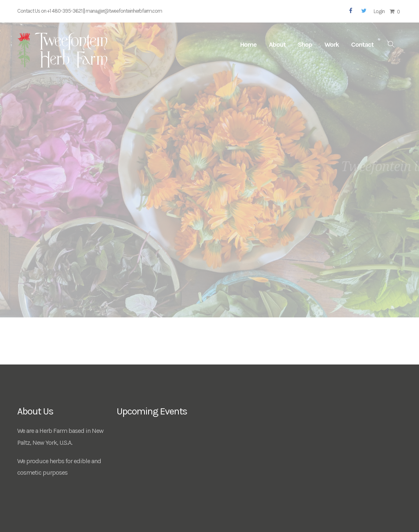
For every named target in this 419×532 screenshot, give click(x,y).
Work (332, 44)
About (277, 44)
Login (379, 11)
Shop (305, 44)
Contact (362, 44)
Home (248, 44)
